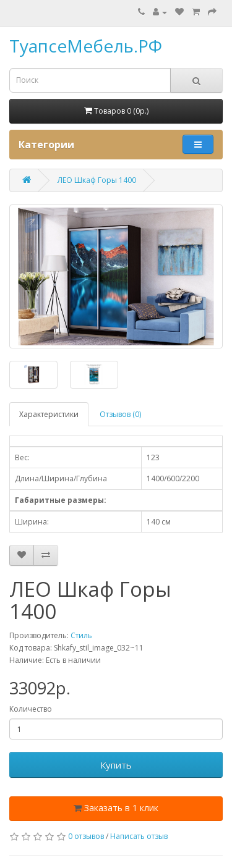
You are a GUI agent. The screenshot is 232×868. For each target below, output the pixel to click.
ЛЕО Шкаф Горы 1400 (97, 180)
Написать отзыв (139, 836)
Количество (31, 709)
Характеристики (49, 414)
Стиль (81, 635)
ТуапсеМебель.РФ (86, 46)
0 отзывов (86, 836)
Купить (116, 765)
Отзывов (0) (120, 414)
